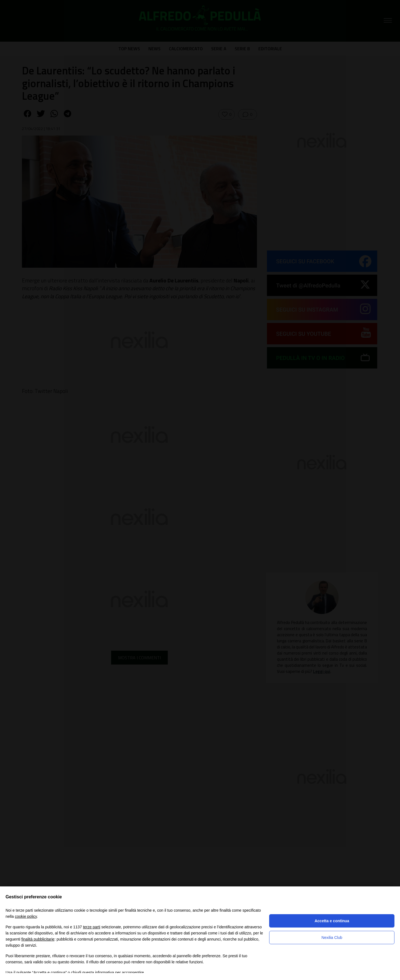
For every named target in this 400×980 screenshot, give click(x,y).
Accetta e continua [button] (332, 921)
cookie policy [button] (26, 916)
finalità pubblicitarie (38, 939)
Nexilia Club (332, 938)
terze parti (92, 927)
